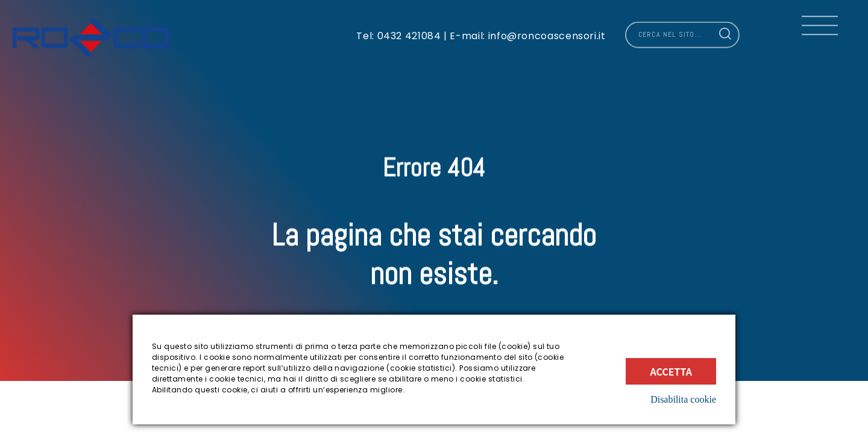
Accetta (671, 371)
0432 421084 (409, 30)
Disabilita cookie (683, 399)
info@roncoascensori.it (546, 30)
